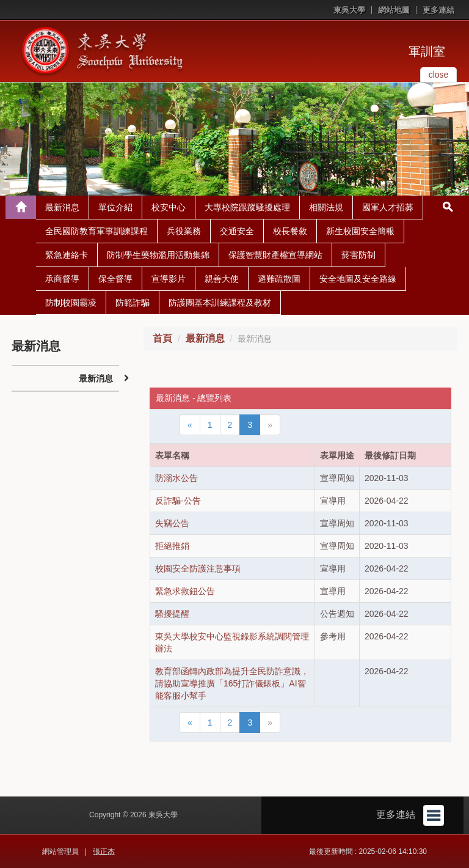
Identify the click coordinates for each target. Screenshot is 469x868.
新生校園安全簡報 (360, 231)
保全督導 (115, 279)
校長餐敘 (290, 231)
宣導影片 (169, 279)
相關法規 (326, 207)
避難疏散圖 (279, 279)
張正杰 (104, 851)
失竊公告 (172, 523)
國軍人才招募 (388, 207)
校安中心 (169, 207)
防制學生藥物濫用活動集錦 (158, 255)
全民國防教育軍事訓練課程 (96, 231)
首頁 (162, 338)
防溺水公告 (176, 478)
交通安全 (237, 231)
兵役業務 (184, 231)
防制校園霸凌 (71, 303)
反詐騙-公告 (178, 501)
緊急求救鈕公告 (185, 591)
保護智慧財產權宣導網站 (275, 255)
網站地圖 (394, 10)
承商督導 (62, 279)
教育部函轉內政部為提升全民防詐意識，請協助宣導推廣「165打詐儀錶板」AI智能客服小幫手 (232, 683)
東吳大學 (349, 10)
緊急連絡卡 (67, 255)
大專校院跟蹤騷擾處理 (247, 207)
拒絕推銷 (172, 546)
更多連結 (438, 10)
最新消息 (62, 207)
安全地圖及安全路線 (358, 279)
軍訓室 (427, 51)
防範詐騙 (133, 303)
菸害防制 (358, 255)
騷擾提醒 (172, 614)
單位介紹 (115, 207)
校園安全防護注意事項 (198, 568)
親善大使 (222, 279)
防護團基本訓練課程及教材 (220, 303)
